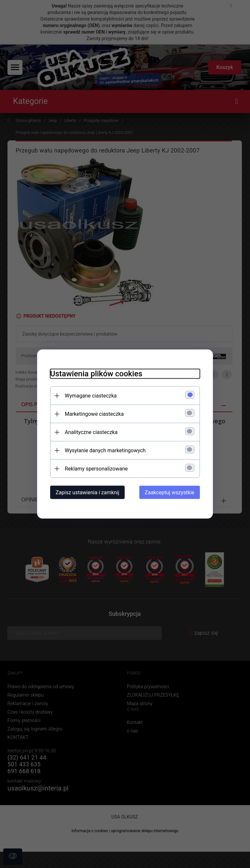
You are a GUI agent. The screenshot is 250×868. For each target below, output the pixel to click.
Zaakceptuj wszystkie (170, 492)
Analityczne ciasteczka (91, 432)
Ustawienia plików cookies (96, 374)
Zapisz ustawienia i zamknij (87, 492)
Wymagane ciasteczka (91, 396)
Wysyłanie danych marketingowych (105, 450)
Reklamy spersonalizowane (96, 469)
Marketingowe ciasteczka (94, 414)
